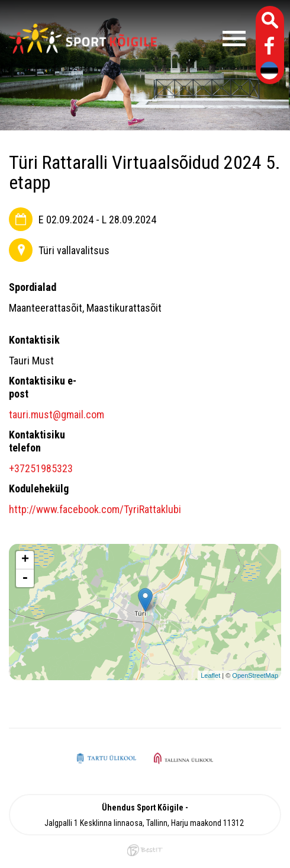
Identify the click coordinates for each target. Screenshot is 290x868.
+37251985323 (41, 468)
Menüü (207, 39)
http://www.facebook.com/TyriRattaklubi (95, 509)
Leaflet (210, 675)
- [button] (25, 578)
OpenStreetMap (255, 675)
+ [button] (25, 560)
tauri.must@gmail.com (57, 414)
